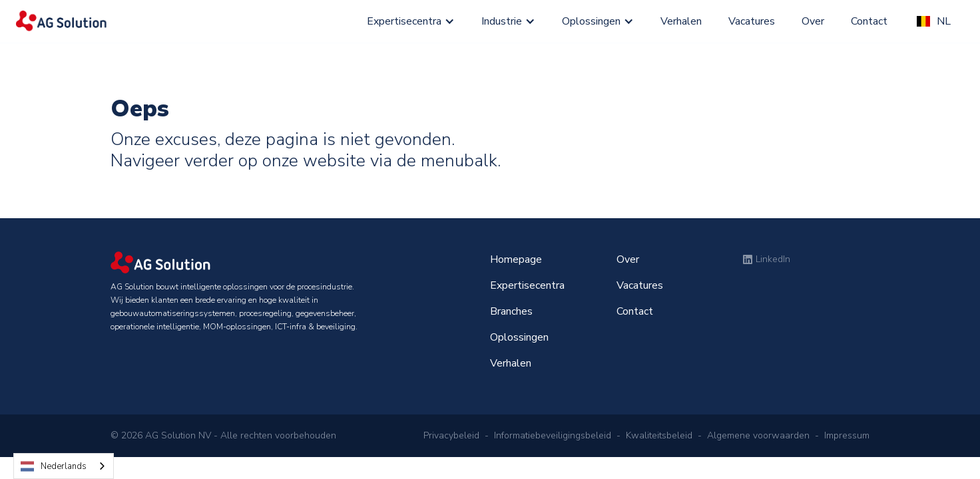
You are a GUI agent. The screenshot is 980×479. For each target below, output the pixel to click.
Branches (511, 311)
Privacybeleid (451, 435)
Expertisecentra (404, 21)
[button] (411, 21)
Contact (870, 21)
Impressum (847, 435)
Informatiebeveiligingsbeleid (553, 435)
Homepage (516, 259)
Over (813, 21)
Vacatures (752, 21)
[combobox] (64, 466)
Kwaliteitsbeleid (659, 435)
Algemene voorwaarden (758, 435)
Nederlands (54, 466)
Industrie (502, 21)
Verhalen (681, 21)
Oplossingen (591, 21)
